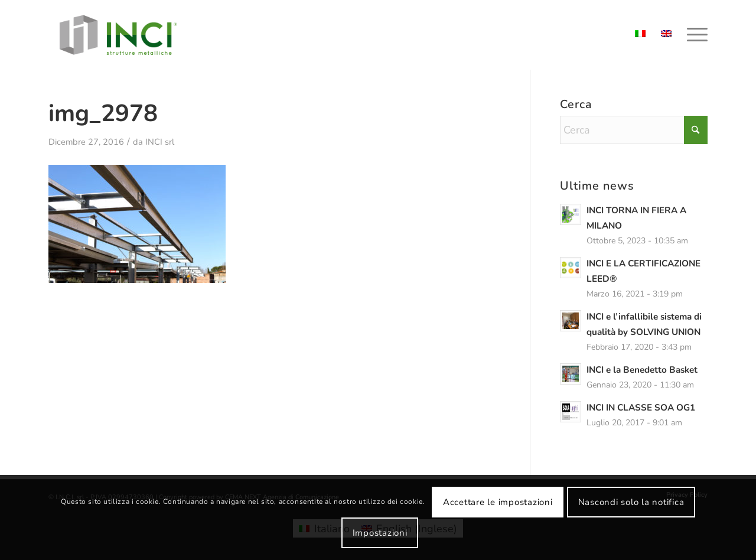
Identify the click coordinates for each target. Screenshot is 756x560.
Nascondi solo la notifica (631, 502)
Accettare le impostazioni (498, 502)
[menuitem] (693, 35)
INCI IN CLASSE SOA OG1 (641, 408)
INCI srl (160, 142)
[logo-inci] (118, 35)
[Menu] (693, 35)
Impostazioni (380, 533)
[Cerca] (634, 130)
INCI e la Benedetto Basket (642, 370)
